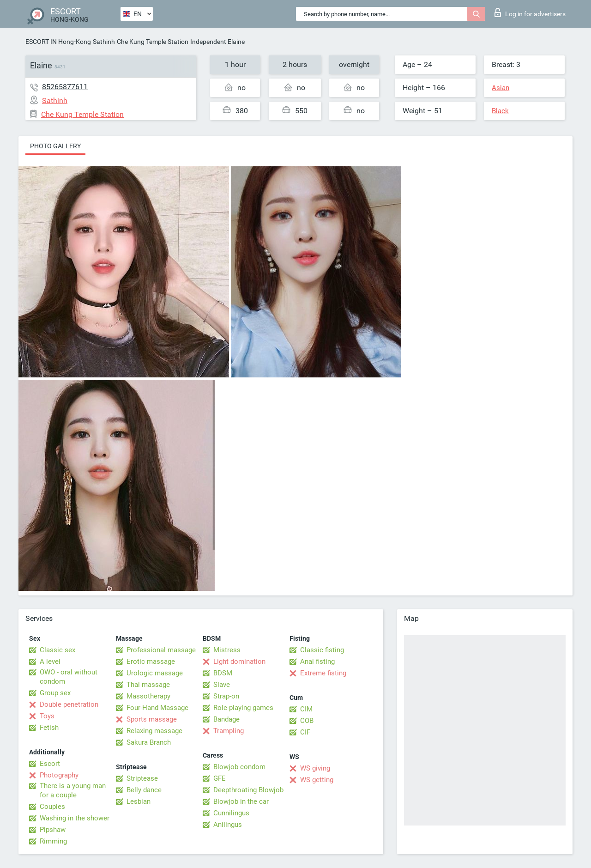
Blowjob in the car (241, 801)
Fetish (49, 728)
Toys (47, 716)
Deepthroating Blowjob (248, 790)
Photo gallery (55, 146)
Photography (59, 775)
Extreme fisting (323, 673)
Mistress (227, 650)
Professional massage (161, 650)
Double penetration (69, 704)
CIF (305, 732)
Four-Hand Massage (157, 708)
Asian (501, 88)
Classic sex (57, 650)
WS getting (317, 780)
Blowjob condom (239, 767)
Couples (52, 807)
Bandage (226, 719)
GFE (220, 778)
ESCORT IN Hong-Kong (58, 42)
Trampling (229, 731)
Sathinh (104, 42)
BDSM (223, 673)
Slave (222, 685)
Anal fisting (317, 662)
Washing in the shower (75, 818)
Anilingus (228, 825)
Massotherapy (148, 696)
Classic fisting (322, 650)
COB (307, 721)
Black (500, 111)
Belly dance (144, 790)
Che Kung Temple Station (153, 42)
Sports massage (152, 719)
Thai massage (148, 685)
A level (50, 662)
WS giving (315, 768)
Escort (50, 764)
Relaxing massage (154, 731)
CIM (306, 709)
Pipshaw (53, 830)
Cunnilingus (231, 813)
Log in (530, 12)
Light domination (239, 662)
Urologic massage (155, 673)
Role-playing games (243, 708)
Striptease (142, 778)
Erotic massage (151, 662)
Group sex (55, 693)
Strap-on (226, 696)
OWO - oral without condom (69, 677)
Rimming (53, 841)
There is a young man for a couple (73, 790)
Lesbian (139, 801)
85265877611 (65, 87)
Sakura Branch (149, 742)
